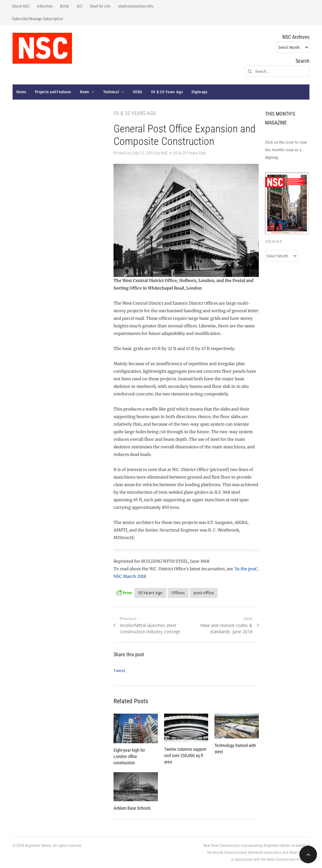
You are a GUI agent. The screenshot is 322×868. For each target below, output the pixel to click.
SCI (79, 6)
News (84, 92)
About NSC (21, 6)
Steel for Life (100, 6)
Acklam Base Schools (132, 808)
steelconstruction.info (136, 6)
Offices (178, 593)
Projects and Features (53, 92)
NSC (165, 153)
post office (204, 593)
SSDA (137, 92)
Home (21, 92)
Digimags (200, 92)
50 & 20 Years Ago (167, 92)
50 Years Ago (150, 593)
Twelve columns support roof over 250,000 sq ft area (185, 756)
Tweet (119, 670)
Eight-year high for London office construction (129, 756)
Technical (111, 92)
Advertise (45, 6)
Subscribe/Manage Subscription (37, 19)
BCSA (65, 6)
